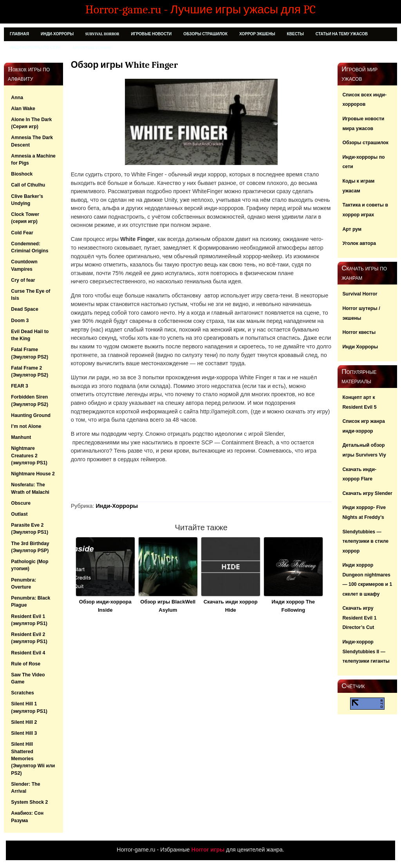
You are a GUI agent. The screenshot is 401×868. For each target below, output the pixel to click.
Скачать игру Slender (367, 493)
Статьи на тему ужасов (342, 34)
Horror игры (208, 850)
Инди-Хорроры (57, 34)
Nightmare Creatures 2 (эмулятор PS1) (29, 456)
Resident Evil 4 (28, 653)
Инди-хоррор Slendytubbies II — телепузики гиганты (366, 651)
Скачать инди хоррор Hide (231, 606)
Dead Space (24, 309)
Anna (17, 98)
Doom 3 (20, 321)
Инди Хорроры (360, 347)
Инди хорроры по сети (35, 48)
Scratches (23, 693)
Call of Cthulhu (28, 185)
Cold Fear (22, 233)
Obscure (21, 503)
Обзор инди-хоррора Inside (105, 606)
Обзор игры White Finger (124, 65)
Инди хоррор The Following (293, 606)
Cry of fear (23, 280)
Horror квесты (359, 332)
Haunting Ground (31, 415)
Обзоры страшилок (205, 34)
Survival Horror (102, 34)
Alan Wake (23, 109)
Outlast (19, 514)
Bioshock (22, 174)
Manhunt (21, 437)
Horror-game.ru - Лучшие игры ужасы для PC (200, 9)
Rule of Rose (26, 664)
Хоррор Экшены (257, 34)
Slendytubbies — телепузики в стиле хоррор (365, 541)
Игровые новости (151, 34)
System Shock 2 (29, 802)
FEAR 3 (20, 386)
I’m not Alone (26, 426)
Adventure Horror (92, 48)
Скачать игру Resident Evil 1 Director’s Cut (359, 618)
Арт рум (352, 229)
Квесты (295, 34)
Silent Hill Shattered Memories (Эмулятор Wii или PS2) (33, 758)
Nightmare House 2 (33, 474)
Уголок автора (359, 243)
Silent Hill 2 (24, 722)
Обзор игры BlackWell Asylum (168, 606)
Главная (19, 34)
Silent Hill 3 (24, 733)
